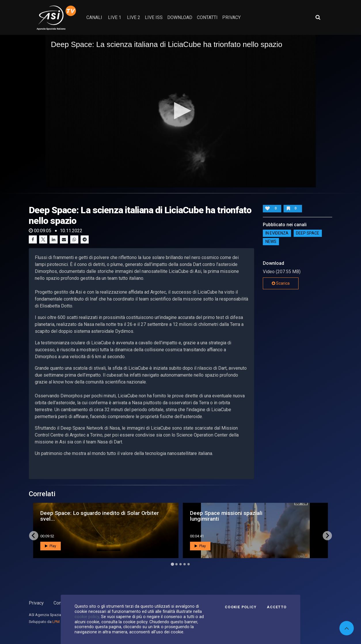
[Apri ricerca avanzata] (318, 17)
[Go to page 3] (180, 564)
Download (180, 17)
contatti (207, 17)
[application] (181, 111)
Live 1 (115, 17)
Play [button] (51, 546)
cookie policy (87, 617)
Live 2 (134, 17)
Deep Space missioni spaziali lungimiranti (226, 516)
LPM (56, 622)
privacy (231, 17)
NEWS (271, 242)
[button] (180, 111)
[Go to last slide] (34, 536)
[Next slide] (327, 536)
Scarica (281, 283)
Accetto (277, 607)
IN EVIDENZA (277, 233)
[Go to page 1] (172, 564)
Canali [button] (94, 17)
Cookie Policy (241, 607)
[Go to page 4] (185, 564)
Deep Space (308, 233)
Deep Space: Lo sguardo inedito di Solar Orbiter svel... (100, 516)
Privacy (36, 603)
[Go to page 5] (189, 564)
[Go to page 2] (176, 564)
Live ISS (154, 17)
